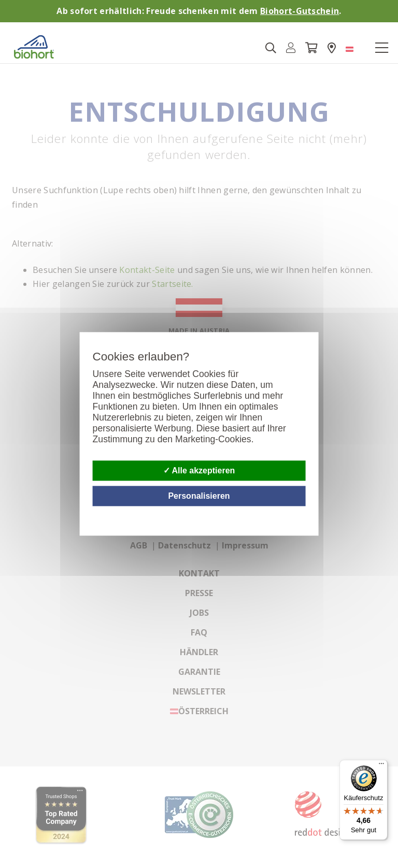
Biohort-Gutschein (300, 11)
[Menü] (381, 766)
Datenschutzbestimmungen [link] (304, 512)
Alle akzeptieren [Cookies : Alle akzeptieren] (199, 471)
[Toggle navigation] (381, 48)
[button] (291, 48)
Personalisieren (199, 496)
